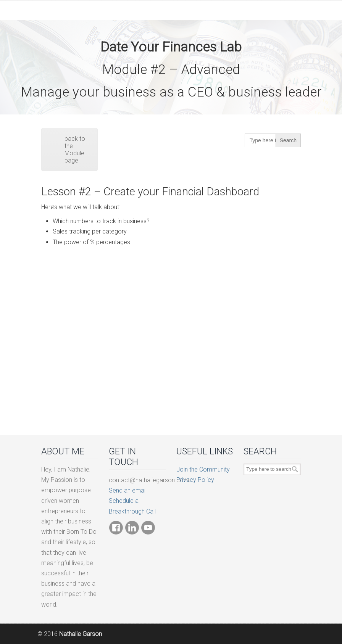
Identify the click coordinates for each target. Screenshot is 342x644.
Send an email (128, 490)
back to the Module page (75, 150)
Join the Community (203, 469)
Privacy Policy (195, 480)
